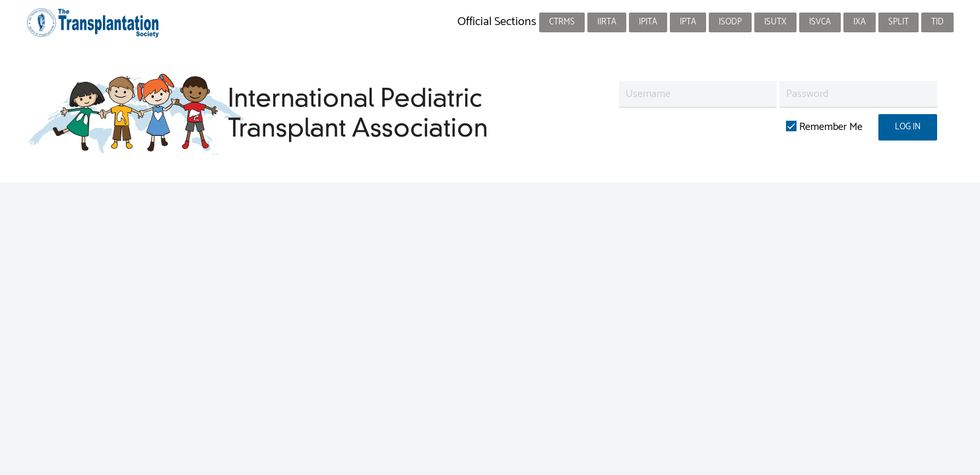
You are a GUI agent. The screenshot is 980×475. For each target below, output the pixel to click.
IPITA (648, 22)
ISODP (730, 22)
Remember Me (824, 127)
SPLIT (898, 22)
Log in (908, 127)
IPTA (688, 22)
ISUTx (775, 22)
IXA (860, 22)
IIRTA (607, 22)
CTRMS (562, 22)
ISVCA (820, 22)
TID (937, 22)
